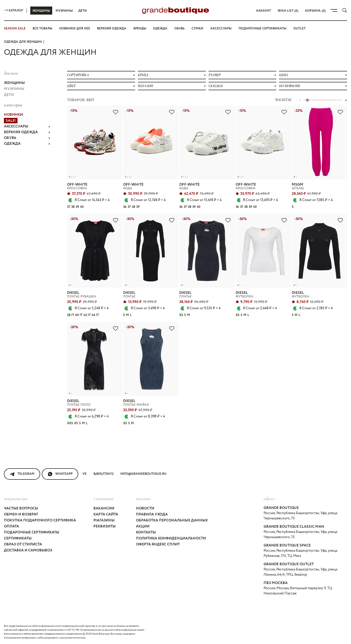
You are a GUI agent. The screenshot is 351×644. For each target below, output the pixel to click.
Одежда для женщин (23, 42)
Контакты (146, 532)
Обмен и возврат (21, 514)
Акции (143, 526)
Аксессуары (221, 29)
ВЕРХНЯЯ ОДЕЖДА (27, 132)
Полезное (143, 499)
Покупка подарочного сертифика (40, 520)
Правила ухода (152, 514)
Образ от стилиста (23, 544)
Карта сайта (106, 514)
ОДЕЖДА (27, 144)
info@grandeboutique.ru (143, 474)
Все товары (42, 29)
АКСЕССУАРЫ (27, 126)
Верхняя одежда (112, 29)
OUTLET (299, 29)
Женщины (41, 11)
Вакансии (104, 508)
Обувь (179, 29)
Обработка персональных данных (172, 520)
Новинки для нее (75, 29)
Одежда (160, 29)
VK (85, 474)
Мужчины (64, 11)
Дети (83, 11)
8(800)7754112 (103, 474)
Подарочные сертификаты (262, 29)
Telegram (22, 474)
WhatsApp (60, 474)
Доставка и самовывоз (28, 550)
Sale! (11, 121)
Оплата (11, 526)
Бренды (140, 29)
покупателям (16, 499)
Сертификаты (18, 538)
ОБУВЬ (27, 138)
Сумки (197, 29)
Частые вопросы (21, 508)
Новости (145, 508)
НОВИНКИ (13, 115)
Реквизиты (105, 526)
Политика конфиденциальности (171, 538)
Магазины (104, 520)
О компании (103, 499)
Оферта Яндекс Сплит (158, 544)
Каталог (14, 11)
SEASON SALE (15, 29)
